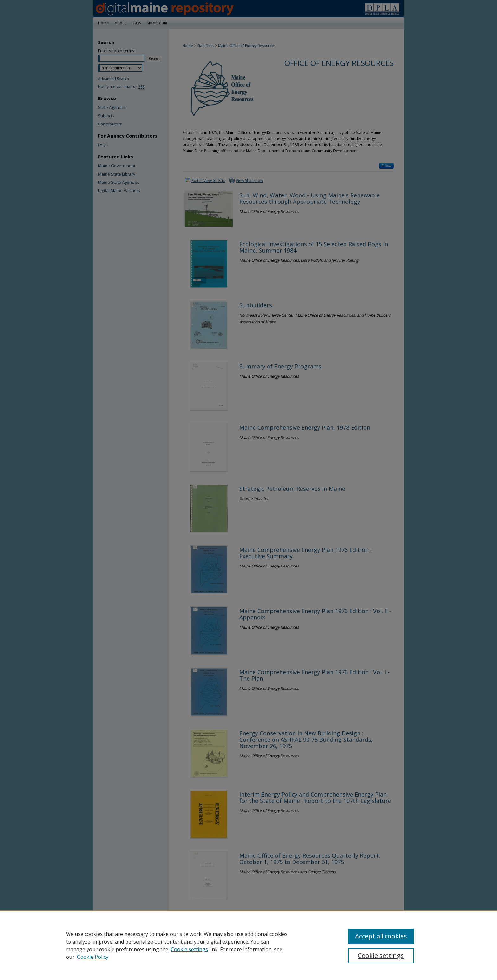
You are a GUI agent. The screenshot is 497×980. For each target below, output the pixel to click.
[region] (248, 945)
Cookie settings (189, 949)
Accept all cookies (381, 936)
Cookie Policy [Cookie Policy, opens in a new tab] (93, 957)
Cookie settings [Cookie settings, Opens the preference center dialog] (381, 955)
